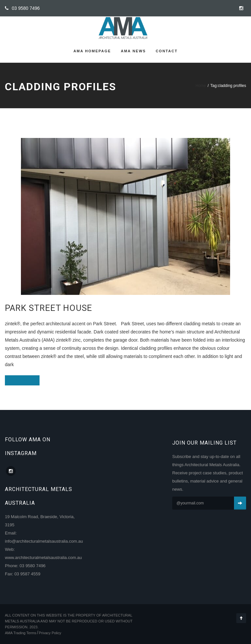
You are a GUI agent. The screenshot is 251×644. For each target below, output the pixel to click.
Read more (22, 380)
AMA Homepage (92, 51)
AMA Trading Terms (21, 633)
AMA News (134, 51)
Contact (167, 51)
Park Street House (49, 308)
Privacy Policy (50, 633)
